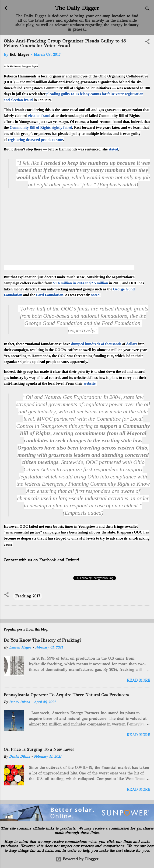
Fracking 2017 (28, 596)
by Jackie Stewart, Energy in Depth (21, 66)
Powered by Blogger (77, 859)
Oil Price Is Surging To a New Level (39, 749)
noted (95, 295)
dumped (77, 344)
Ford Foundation (50, 295)
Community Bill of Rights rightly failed (41, 127)
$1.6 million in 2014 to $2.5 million (81, 283)
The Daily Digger (77, 8)
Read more (139, 680)
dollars (132, 344)
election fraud (39, 116)
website (90, 383)
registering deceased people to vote (35, 140)
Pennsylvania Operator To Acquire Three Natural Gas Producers (66, 695)
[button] (147, 42)
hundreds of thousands (103, 344)
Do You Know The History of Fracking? (42, 640)
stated (113, 149)
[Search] (147, 9)
